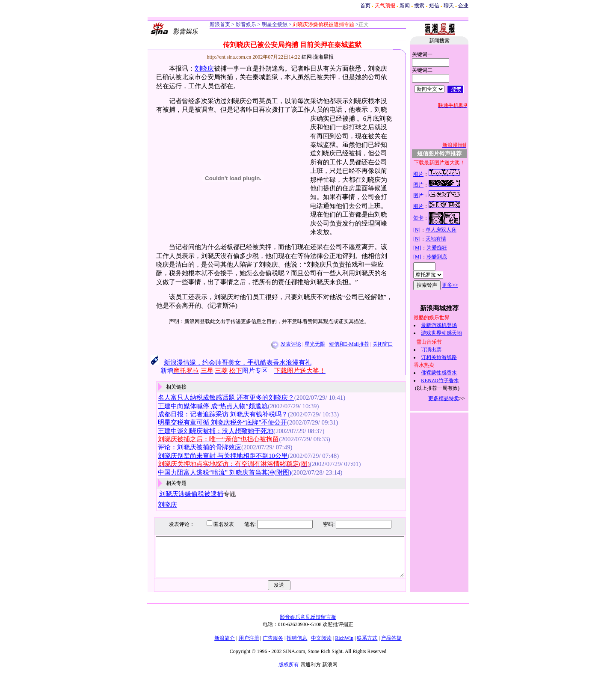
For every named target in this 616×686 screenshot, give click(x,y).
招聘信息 (297, 646)
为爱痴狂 (446, 248)
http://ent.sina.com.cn (221, 57)
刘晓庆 (195, 68)
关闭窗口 (374, 344)
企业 (463, 6)
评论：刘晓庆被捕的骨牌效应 (191, 447)
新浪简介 (225, 646)
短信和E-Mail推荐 (340, 344)
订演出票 (441, 350)
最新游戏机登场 (448, 325)
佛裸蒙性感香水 (448, 373)
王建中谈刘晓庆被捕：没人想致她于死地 (207, 431)
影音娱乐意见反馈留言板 (308, 625)
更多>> (459, 285)
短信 (434, 6)
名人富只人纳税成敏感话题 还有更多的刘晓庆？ (217, 398)
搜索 (419, 6)
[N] (426, 230)
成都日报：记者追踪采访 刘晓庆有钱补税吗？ (214, 414)
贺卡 (428, 218)
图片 (428, 174)
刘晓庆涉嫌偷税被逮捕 (182, 494)
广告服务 (273, 646)
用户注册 (249, 646)
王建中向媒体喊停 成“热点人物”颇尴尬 (204, 406)
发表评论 (281, 344)
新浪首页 (220, 24)
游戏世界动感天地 (451, 333)
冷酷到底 (446, 257)
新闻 (405, 6)
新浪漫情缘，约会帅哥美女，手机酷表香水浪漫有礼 (228, 362)
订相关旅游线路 (448, 357)
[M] (427, 248)
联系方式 (367, 646)
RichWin (344, 646)
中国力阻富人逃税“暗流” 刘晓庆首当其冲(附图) (216, 472)
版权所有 (289, 672)
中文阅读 (321, 646)
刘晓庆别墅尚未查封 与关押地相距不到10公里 (214, 456)
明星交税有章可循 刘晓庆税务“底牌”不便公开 (213, 422)
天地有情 (445, 239)
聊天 (449, 6)
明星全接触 (274, 24)
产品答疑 (391, 646)
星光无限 (306, 344)
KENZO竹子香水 (449, 380)
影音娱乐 (246, 24)
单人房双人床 (450, 230)
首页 (365, 6)
